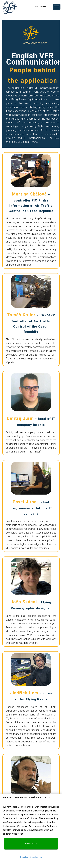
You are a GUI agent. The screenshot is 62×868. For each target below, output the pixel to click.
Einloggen (40, 6)
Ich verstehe (31, 843)
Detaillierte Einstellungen (31, 857)
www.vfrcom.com (35, 43)
